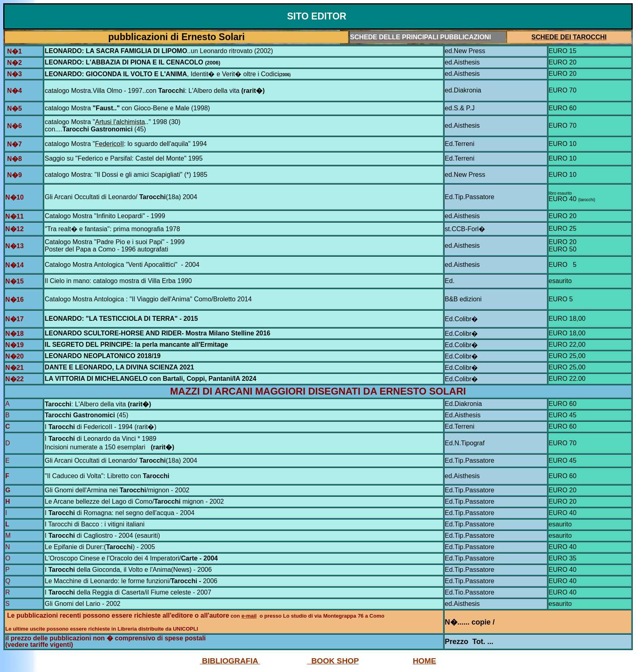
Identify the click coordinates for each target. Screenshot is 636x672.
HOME (425, 661)
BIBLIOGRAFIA (230, 661)
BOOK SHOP (333, 661)
